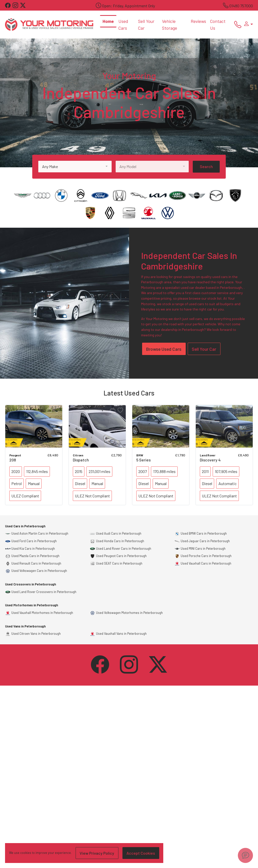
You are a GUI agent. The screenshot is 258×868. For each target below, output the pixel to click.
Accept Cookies (141, 853)
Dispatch (81, 460)
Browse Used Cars (164, 349)
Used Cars (123, 24)
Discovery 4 (210, 460)
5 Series (143, 460)
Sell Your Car (146, 24)
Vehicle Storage (170, 24)
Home (108, 21)
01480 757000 (241, 6)
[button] (247, 24)
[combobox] (75, 167)
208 (13, 460)
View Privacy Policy (97, 853)
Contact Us (218, 24)
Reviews (198, 21)
